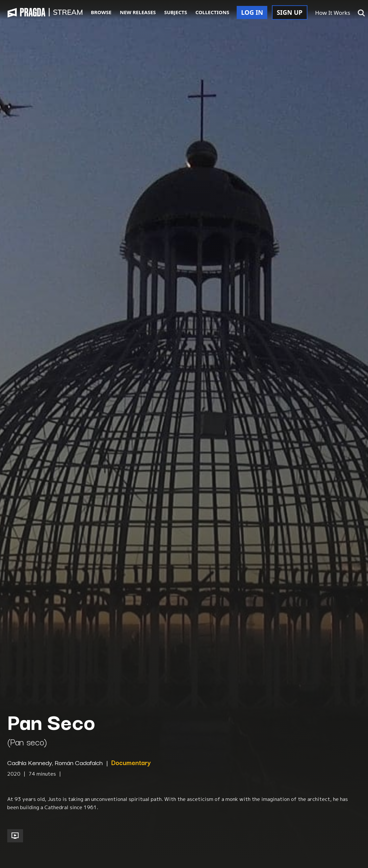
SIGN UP (290, 12)
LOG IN (252, 12)
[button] (361, 13)
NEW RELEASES (138, 12)
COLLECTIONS (212, 12)
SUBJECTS (176, 12)
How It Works (333, 13)
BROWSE (101, 12)
